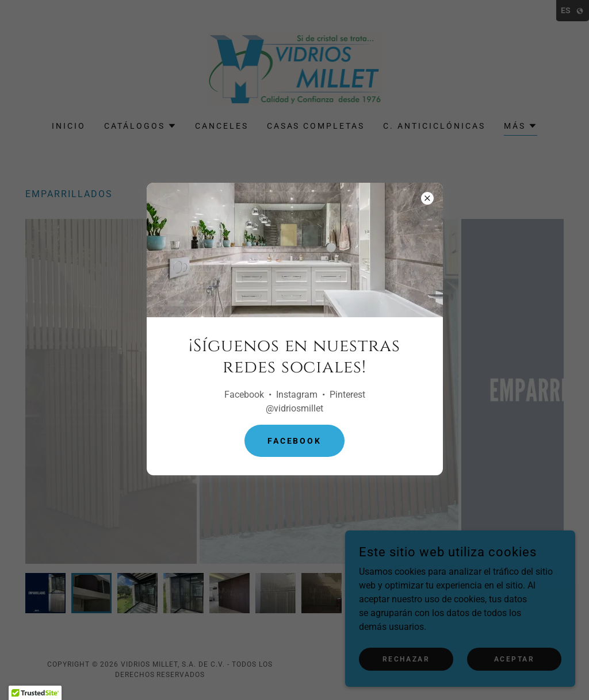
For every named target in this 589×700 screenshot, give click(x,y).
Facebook (295, 441)
